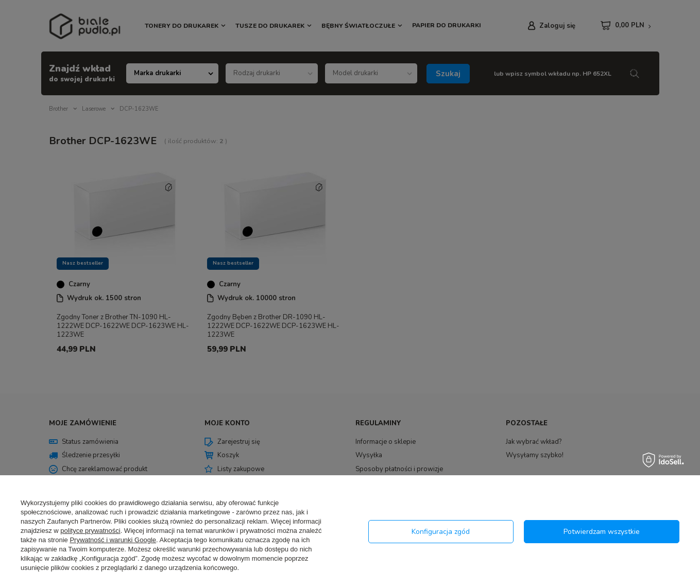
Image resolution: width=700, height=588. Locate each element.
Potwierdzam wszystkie (602, 532)
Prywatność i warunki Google (113, 540)
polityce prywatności (90, 531)
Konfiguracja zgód (441, 532)
